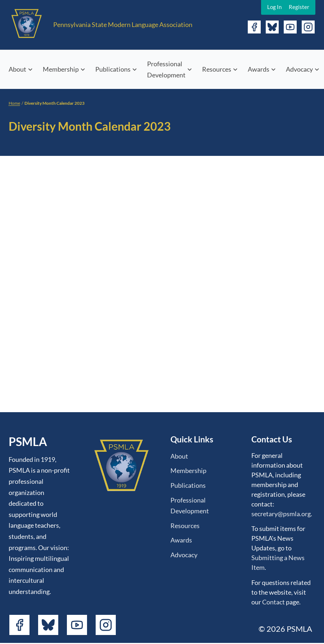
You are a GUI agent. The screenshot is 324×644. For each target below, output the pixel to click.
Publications (113, 69)
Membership (61, 69)
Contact (273, 602)
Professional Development (166, 69)
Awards (259, 69)
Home (14, 103)
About (17, 69)
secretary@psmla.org (281, 514)
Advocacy (299, 69)
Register (299, 7)
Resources (217, 69)
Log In (274, 7)
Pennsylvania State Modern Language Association (123, 24)
